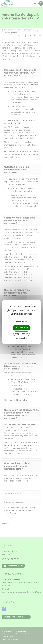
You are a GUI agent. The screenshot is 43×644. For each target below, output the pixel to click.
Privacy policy (22, 338)
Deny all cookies (22, 334)
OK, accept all (21, 328)
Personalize (21, 322)
